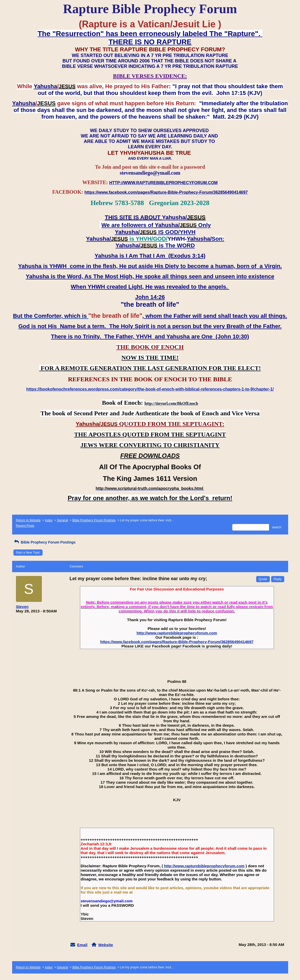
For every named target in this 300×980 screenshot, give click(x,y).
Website (106, 945)
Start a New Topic (28, 553)
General (63, 520)
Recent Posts (25, 526)
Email (82, 945)
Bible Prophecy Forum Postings (94, 520)
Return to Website (28, 520)
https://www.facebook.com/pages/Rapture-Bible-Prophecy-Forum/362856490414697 (177, 642)
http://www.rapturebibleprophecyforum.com (177, 633)
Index (49, 520)
